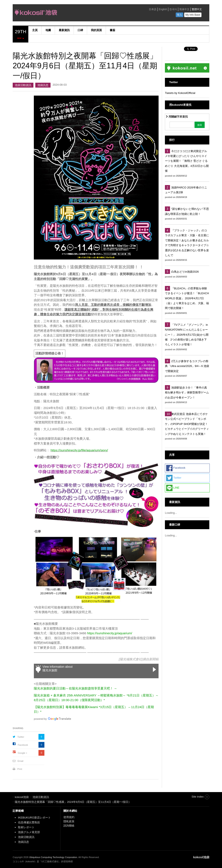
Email (21, 761)
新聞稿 (154, 659)
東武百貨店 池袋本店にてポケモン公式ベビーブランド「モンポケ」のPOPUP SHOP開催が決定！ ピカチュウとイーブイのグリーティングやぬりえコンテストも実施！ (188, 424)
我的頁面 (96, 30)
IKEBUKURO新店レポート (34, 818)
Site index (198, 797)
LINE (173, 488)
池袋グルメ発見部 (29, 832)
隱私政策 (69, 821)
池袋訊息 (43, 85)
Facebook (23, 745)
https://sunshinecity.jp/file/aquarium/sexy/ (79, 450)
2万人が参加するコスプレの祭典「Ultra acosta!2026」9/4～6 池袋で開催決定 (187, 366)
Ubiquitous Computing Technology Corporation (53, 857)
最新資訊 (64, 30)
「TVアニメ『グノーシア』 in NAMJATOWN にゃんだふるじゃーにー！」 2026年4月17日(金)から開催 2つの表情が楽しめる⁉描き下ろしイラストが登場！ (187, 335)
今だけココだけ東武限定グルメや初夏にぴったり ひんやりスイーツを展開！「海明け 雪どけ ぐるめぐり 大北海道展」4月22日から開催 (187, 161)
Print (20, 769)
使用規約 (69, 817)
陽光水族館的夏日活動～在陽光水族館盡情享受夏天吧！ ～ (75, 688)
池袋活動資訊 (23, 85)
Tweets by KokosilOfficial (180, 93)
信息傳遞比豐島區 (29, 822)
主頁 (35, 30)
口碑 (80, 30)
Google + (23, 753)
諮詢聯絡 (69, 826)
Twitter (21, 737)
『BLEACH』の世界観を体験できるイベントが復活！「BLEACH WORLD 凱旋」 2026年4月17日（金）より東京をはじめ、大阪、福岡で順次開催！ (187, 298)
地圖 (48, 30)
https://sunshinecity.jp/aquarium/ (110, 633)
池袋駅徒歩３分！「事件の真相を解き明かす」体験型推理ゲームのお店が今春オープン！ (187, 393)
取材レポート (26, 827)
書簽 (112, 30)
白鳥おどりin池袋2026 (185, 272)
